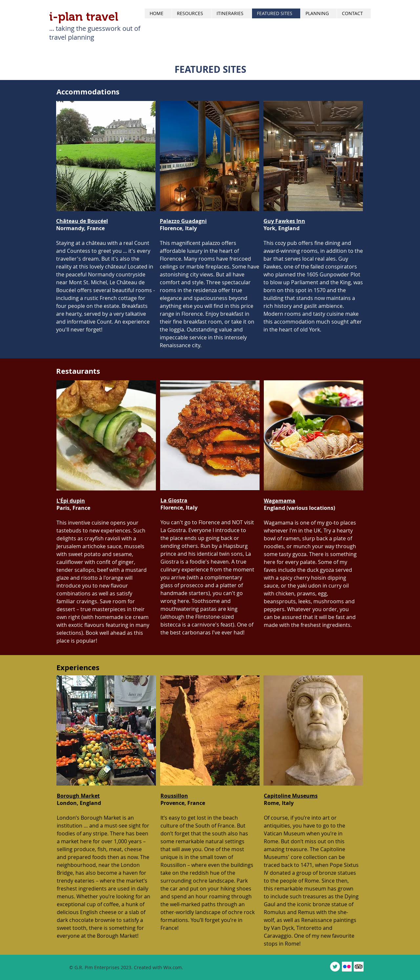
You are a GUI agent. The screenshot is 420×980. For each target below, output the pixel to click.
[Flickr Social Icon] (347, 967)
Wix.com (173, 967)
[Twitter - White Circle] (335, 967)
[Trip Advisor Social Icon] (359, 967)
